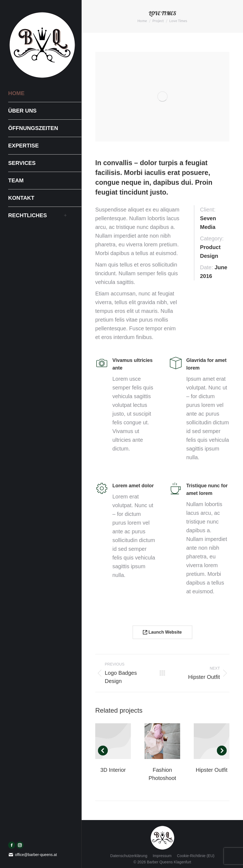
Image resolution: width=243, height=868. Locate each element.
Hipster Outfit (212, 770)
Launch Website (162, 632)
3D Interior (113, 770)
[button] (103, 751)
